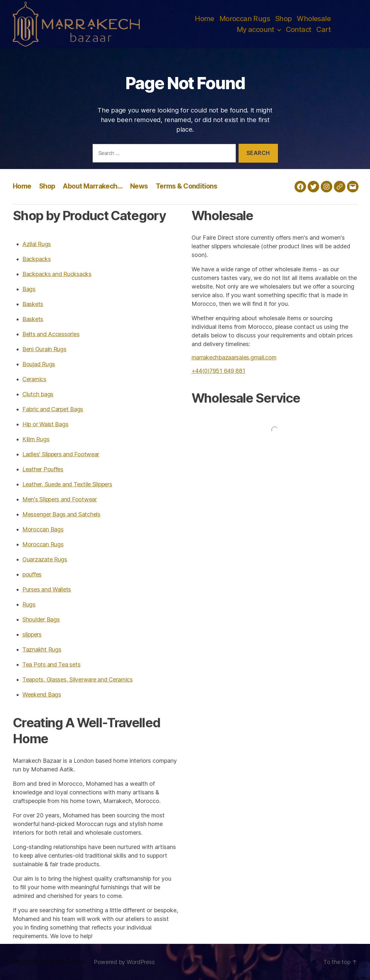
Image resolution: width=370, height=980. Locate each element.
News (139, 186)
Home (205, 19)
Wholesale (314, 19)
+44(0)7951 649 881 (218, 371)
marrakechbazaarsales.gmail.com (234, 357)
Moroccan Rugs (245, 19)
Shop (283, 19)
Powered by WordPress (124, 962)
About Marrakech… (93, 186)
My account (256, 29)
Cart (323, 29)
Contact (299, 29)
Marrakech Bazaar (60, 962)
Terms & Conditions (187, 186)
